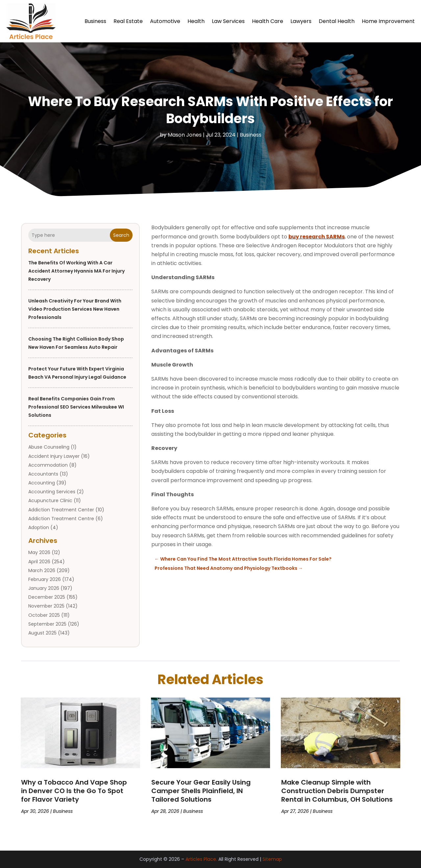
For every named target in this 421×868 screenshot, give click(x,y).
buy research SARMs (317, 237)
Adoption (39, 527)
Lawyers (301, 21)
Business (95, 21)
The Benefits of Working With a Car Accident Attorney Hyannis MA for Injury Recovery (76, 271)
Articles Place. (201, 859)
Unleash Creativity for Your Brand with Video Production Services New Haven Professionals (75, 309)
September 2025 (47, 624)
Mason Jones (185, 135)
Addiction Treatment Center (61, 510)
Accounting (42, 483)
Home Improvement (388, 21)
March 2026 (42, 570)
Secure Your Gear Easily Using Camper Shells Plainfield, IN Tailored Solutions (201, 791)
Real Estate (128, 21)
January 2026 (44, 588)
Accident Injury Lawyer (54, 456)
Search (121, 235)
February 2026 (45, 579)
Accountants (43, 474)
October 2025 (44, 615)
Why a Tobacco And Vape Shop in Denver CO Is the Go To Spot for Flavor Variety (74, 791)
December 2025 (47, 597)
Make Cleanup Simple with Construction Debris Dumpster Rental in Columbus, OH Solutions (337, 791)
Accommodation (48, 465)
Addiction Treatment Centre (61, 519)
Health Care (268, 21)
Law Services (228, 21)
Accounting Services (52, 492)
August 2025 (42, 633)
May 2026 (39, 552)
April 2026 (39, 562)
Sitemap (272, 859)
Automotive (165, 21)
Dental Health (337, 21)
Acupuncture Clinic (50, 501)
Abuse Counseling (49, 447)
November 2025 (46, 606)
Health (196, 21)
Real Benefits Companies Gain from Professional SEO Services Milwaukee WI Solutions (76, 407)
